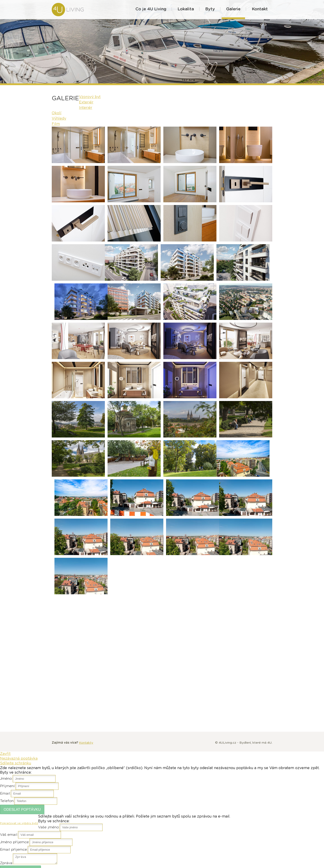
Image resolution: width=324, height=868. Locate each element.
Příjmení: (8, 786)
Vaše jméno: (49, 827)
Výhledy (59, 118)
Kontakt (260, 9)
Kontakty (86, 743)
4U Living (73, 10)
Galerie (233, 9)
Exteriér (86, 102)
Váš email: (9, 835)
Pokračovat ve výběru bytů (19, 823)
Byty (210, 9)
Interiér (86, 108)
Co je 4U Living (151, 9)
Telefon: (7, 801)
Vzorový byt (90, 97)
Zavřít (5, 754)
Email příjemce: (14, 850)
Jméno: (6, 779)
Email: (5, 793)
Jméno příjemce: (15, 842)
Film (56, 124)
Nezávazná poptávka (19, 759)
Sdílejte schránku (16, 763)
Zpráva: (6, 864)
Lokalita (186, 9)
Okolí (57, 113)
